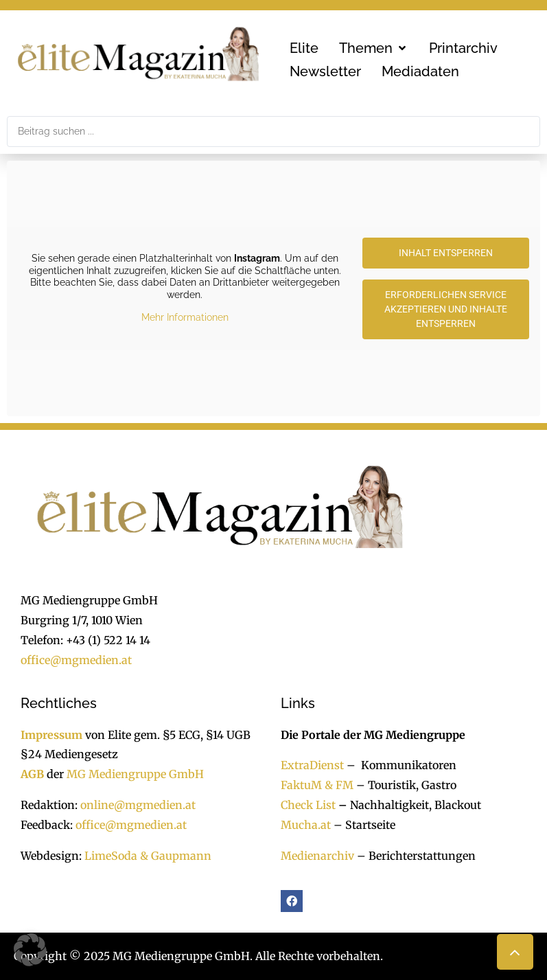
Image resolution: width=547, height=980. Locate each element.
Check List (308, 805)
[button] (374, 48)
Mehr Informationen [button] (185, 318)
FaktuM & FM (317, 785)
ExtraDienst (312, 765)
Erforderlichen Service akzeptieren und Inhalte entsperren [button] (446, 309)
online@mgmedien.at (138, 805)
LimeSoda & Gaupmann (148, 856)
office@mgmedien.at (76, 660)
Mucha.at (306, 825)
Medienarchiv (317, 856)
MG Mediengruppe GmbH (135, 774)
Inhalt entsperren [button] (446, 253)
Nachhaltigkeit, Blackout (408, 805)
